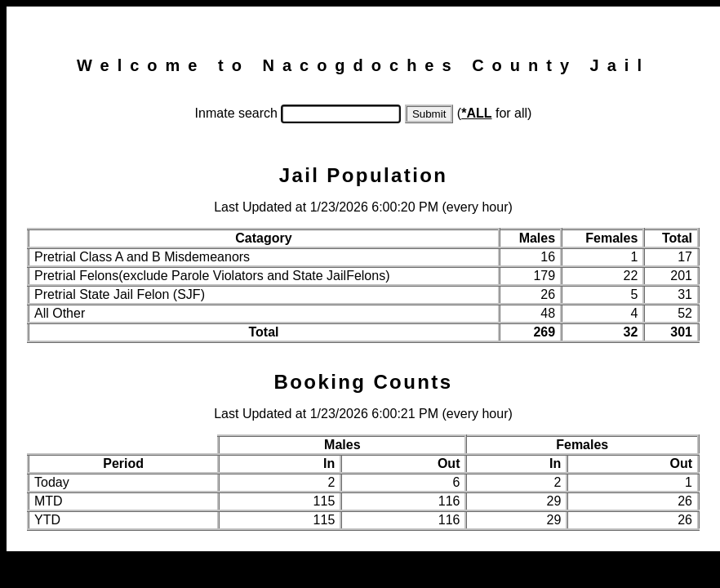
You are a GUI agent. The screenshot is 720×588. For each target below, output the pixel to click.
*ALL (476, 113)
